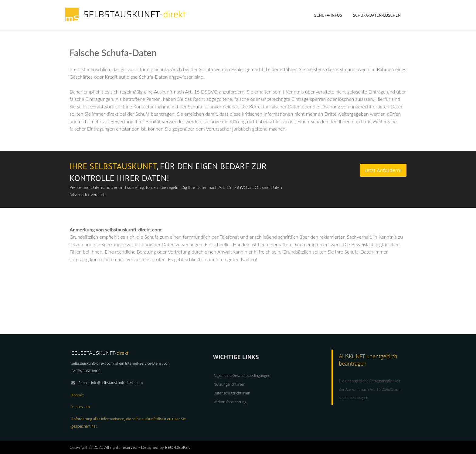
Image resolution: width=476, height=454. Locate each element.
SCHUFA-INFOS (328, 16)
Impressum (81, 407)
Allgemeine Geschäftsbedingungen (242, 375)
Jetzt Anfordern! (383, 170)
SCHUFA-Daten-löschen (377, 15)
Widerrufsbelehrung (230, 402)
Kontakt (78, 395)
